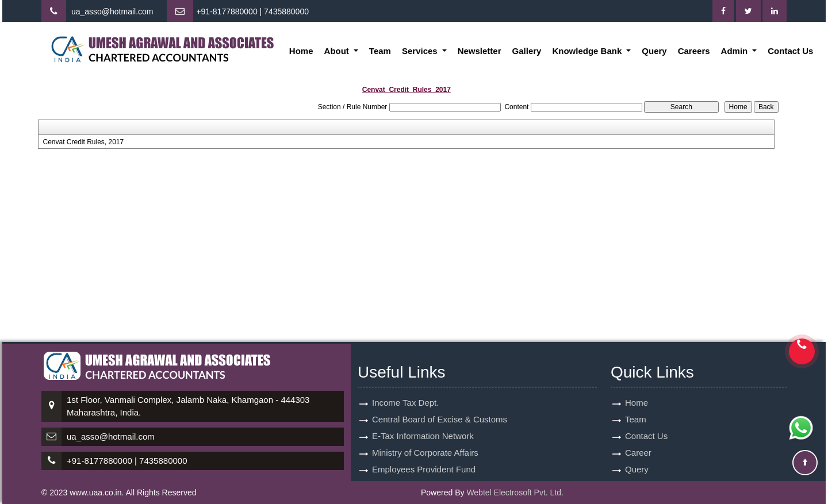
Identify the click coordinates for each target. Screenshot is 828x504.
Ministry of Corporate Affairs (425, 453)
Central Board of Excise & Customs (440, 419)
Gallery (527, 51)
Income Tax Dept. (405, 403)
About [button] (338, 51)
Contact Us (790, 51)
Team (380, 51)
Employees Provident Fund (424, 469)
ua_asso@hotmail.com (112, 11)
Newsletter (480, 51)
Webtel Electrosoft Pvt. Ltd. (515, 493)
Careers (694, 51)
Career (638, 453)
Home (301, 51)
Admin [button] (736, 51)
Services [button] (421, 51)
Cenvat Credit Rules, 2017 (83, 142)
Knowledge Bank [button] (588, 51)
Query (654, 51)
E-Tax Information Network (423, 436)
